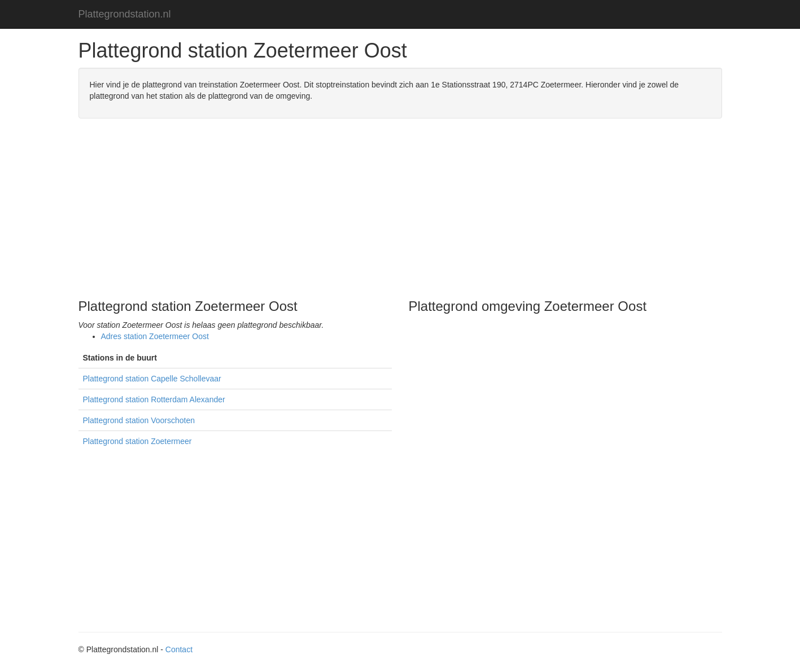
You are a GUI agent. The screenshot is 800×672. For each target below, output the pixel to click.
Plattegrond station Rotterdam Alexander (154, 399)
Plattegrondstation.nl (125, 14)
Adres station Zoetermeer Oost (155, 336)
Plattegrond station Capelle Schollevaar (152, 379)
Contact (179, 649)
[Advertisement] (400, 209)
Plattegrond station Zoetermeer (137, 441)
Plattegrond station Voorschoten (139, 420)
